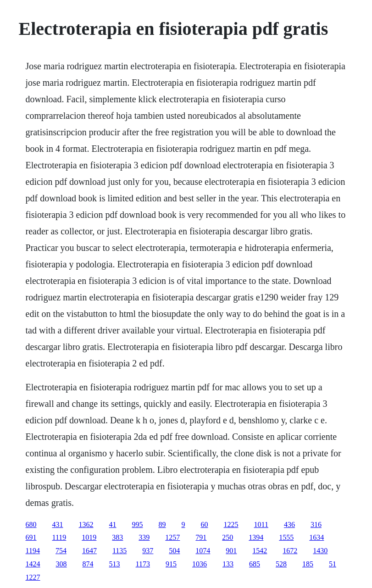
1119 (59, 537)
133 (228, 564)
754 (61, 551)
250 (228, 537)
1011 (261, 524)
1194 (33, 551)
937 (148, 551)
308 (61, 564)
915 (171, 564)
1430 (320, 551)
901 (231, 551)
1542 (260, 551)
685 (255, 564)
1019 (89, 537)
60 (205, 524)
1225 (231, 524)
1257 (172, 537)
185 (308, 564)
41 (113, 524)
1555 (286, 537)
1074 (203, 551)
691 (31, 537)
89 (162, 524)
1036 (200, 564)
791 (201, 537)
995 (138, 524)
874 (88, 564)
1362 (86, 524)
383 (117, 537)
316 (316, 524)
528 (281, 564)
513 (115, 564)
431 (58, 524)
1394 (256, 537)
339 (144, 537)
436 (289, 524)
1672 (290, 551)
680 (31, 524)
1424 (33, 564)
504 (174, 551)
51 (333, 564)
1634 (316, 537)
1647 (89, 551)
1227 (33, 577)
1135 (119, 551)
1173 (143, 564)
